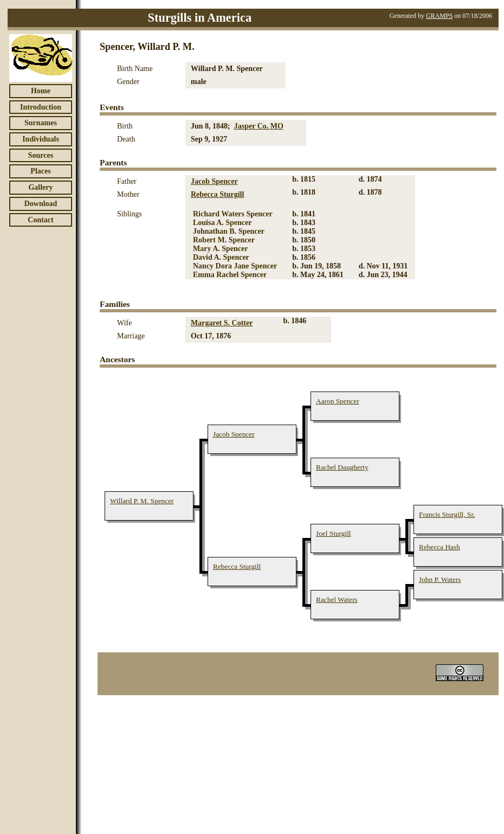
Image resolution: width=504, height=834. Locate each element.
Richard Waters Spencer (233, 214)
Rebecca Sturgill (217, 194)
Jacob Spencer (214, 181)
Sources (41, 155)
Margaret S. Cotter (222, 323)
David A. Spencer (221, 257)
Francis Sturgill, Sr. (447, 514)
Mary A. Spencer (220, 249)
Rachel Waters (337, 599)
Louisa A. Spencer (222, 223)
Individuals (41, 139)
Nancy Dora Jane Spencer (235, 266)
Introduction (41, 107)
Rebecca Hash (440, 547)
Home (41, 91)
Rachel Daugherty (342, 467)
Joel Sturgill (334, 533)
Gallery (40, 187)
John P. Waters (440, 579)
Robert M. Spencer (224, 240)
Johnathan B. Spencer (229, 231)
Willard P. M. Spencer (142, 501)
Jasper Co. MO (259, 126)
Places (40, 171)
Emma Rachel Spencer (230, 275)
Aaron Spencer (338, 401)
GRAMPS (439, 16)
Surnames (41, 123)
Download (41, 204)
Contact (40, 220)
